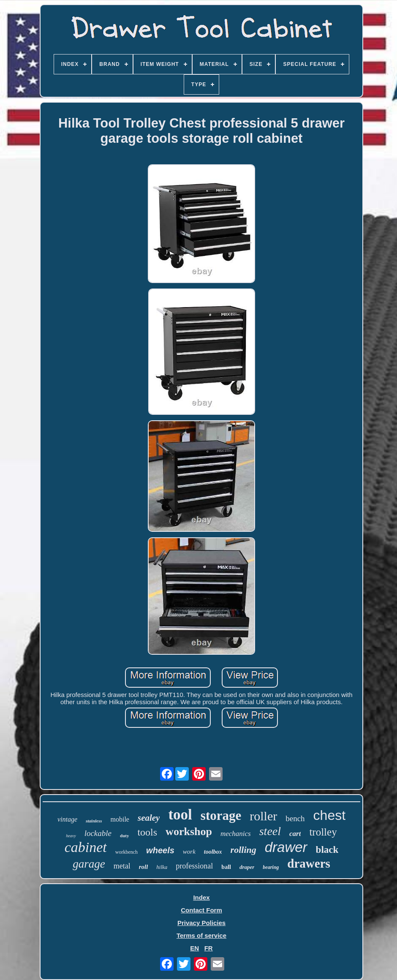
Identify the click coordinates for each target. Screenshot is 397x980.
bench (295, 818)
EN (194, 948)
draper (247, 867)
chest (329, 815)
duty (124, 836)
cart (295, 834)
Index (201, 897)
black (327, 850)
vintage (67, 819)
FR (209, 948)
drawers (309, 863)
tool (180, 815)
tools (147, 832)
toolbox (213, 852)
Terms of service (201, 935)
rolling (243, 850)
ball (226, 867)
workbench (126, 852)
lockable (98, 833)
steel (270, 831)
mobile (120, 819)
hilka (162, 867)
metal (122, 866)
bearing (271, 867)
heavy (71, 836)
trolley (323, 832)
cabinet (86, 847)
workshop (189, 832)
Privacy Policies (201, 923)
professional (194, 866)
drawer (286, 847)
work (189, 852)
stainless (94, 821)
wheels (160, 850)
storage (221, 815)
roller (263, 816)
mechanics (236, 834)
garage (89, 864)
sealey (149, 818)
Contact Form (201, 910)
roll (144, 867)
